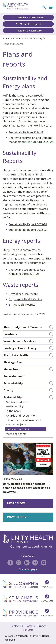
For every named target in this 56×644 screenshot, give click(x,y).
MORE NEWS (16, 503)
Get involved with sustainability (17, 404)
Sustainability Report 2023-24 (28, 224)
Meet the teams (16, 434)
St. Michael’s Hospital (28, 24)
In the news (13, 411)
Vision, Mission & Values (19, 341)
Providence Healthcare (28, 31)
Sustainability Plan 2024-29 (26, 132)
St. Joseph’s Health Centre (28, 17)
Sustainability (35, 38)
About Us (18, 38)
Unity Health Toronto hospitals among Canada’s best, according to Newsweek (28, 468)
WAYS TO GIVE (18, 517)
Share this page (28, 569)
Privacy (42, 626)
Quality (8, 390)
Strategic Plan (13, 362)
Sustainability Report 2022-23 (28, 230)
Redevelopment (14, 376)
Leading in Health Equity (20, 348)
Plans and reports (13, 44)
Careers (30, 626)
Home (6, 38)
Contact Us (17, 626)
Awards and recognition (21, 416)
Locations (10, 334)
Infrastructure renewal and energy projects (23, 422)
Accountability (13, 383)
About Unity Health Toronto (23, 327)
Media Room (12, 369)
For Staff (28, 630)
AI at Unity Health (16, 355)
